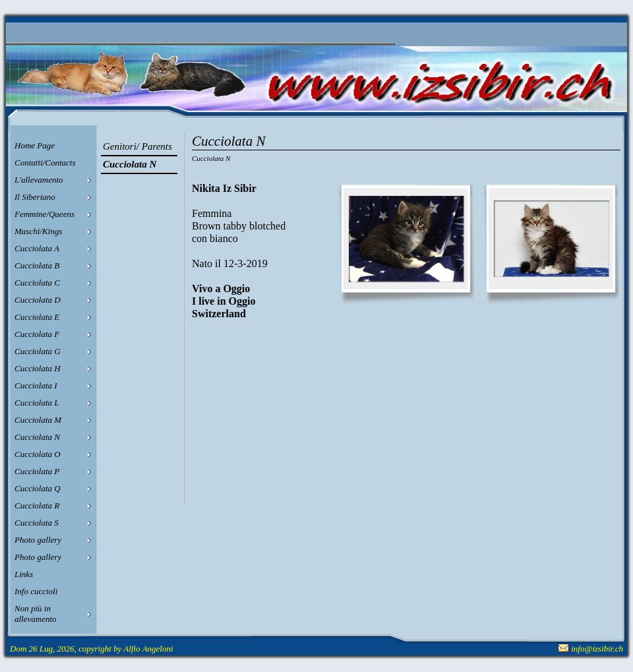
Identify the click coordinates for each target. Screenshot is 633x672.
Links (24, 574)
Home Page (35, 145)
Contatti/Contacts (45, 163)
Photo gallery (38, 540)
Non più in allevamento (36, 614)
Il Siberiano (35, 197)
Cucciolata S (37, 523)
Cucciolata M (38, 420)
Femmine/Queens (45, 214)
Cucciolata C (37, 283)
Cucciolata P (37, 471)
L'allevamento (39, 180)
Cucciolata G (38, 351)
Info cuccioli (36, 591)
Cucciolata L (37, 403)
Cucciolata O (38, 454)
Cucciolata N (37, 437)
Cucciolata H (38, 368)
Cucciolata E (37, 317)
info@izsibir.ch (597, 649)
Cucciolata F (37, 334)
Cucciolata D (38, 300)
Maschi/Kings (38, 231)
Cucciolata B (37, 265)
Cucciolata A (37, 248)
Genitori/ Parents (137, 146)
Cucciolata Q (38, 488)
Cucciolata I (36, 385)
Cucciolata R (37, 505)
